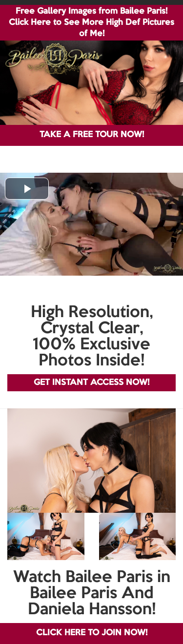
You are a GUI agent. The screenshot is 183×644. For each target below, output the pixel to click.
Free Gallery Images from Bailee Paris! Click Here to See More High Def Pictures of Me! (91, 23)
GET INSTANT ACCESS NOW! (91, 383)
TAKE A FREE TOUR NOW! (92, 135)
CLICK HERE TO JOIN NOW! (92, 633)
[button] (27, 189)
